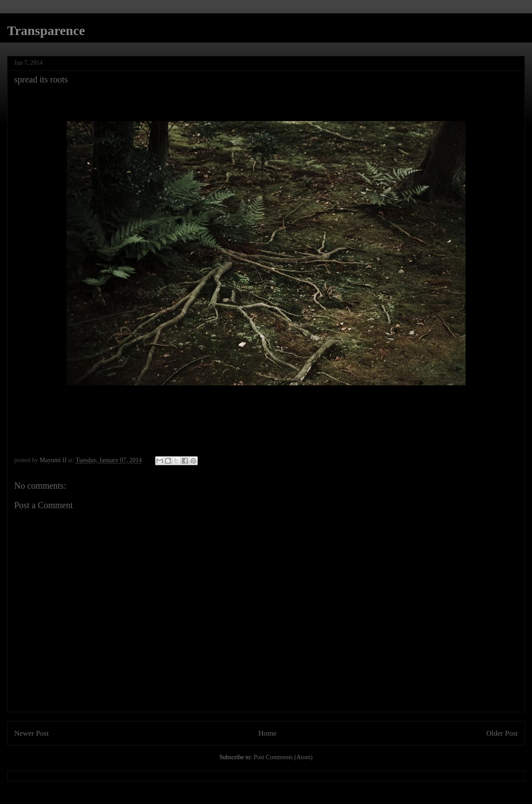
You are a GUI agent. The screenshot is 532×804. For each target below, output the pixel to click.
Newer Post (31, 733)
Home (268, 733)
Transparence (46, 30)
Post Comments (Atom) (283, 757)
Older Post (502, 733)
